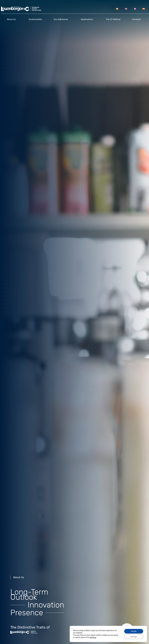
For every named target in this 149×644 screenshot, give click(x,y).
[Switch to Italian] (117, 9)
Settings (134, 637)
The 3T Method (113, 19)
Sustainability (35, 19)
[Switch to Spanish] (144, 9)
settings (93, 637)
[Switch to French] (135, 9)
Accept (134, 631)
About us (12, 19)
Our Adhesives (61, 19)
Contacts (137, 19)
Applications (87, 19)
